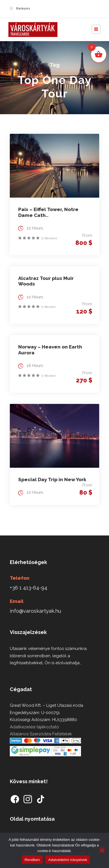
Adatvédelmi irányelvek (68, 860)
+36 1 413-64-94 (29, 588)
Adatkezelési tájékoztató (34, 727)
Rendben (32, 860)
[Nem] (102, 850)
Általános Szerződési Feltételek (41, 734)
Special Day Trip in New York (52, 479)
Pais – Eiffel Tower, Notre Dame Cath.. (48, 212)
